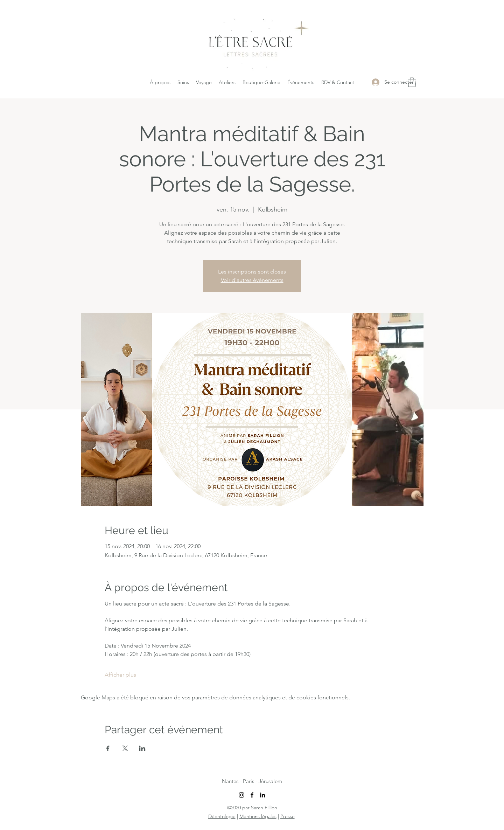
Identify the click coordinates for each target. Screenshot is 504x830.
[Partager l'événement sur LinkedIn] (142, 748)
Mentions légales (258, 816)
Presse (288, 816)
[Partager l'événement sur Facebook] (108, 748)
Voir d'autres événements (252, 280)
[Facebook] (252, 795)
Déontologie (222, 816)
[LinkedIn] (262, 795)
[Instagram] (241, 795)
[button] (412, 82)
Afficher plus (120, 675)
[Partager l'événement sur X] (125, 748)
